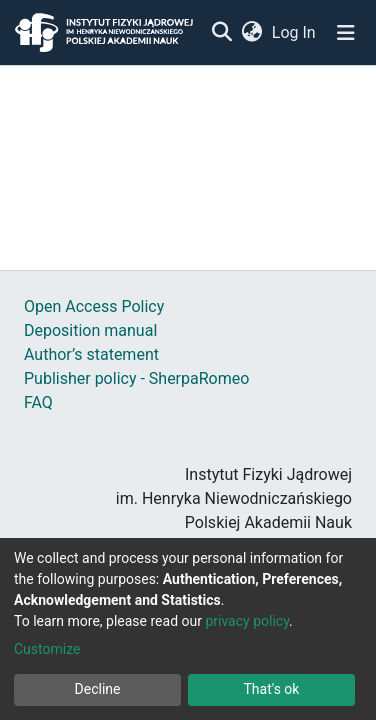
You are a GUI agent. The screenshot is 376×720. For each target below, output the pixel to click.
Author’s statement (91, 354)
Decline (98, 689)
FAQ (38, 402)
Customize (47, 649)
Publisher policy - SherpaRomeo (136, 378)
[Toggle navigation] (346, 33)
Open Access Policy (94, 306)
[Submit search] (221, 33)
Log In (295, 32)
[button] (251, 33)
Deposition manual (90, 330)
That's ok (272, 689)
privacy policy (247, 621)
